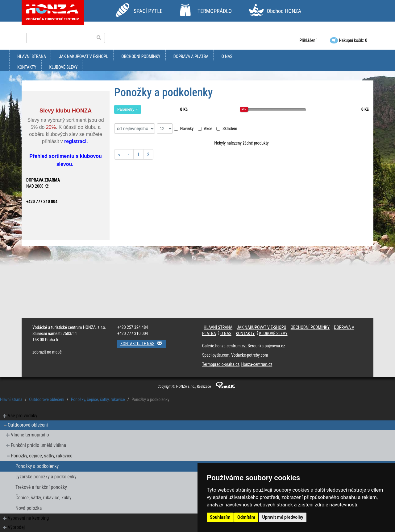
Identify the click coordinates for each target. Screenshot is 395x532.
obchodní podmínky (141, 56)
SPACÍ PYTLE (148, 11)
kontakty (27, 67)
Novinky (184, 129)
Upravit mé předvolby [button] (283, 517)
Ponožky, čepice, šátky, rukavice (98, 399)
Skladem (227, 129)
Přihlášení (308, 40)
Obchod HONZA (284, 11)
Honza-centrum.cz (257, 364)
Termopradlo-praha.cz (221, 364)
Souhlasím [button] (220, 517)
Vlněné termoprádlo (30, 435)
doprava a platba (191, 56)
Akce (205, 129)
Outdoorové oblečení (47, 399)
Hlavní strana (32, 56)
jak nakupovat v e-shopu (84, 56)
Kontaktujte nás (143, 344)
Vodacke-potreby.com (249, 355)
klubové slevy (64, 67)
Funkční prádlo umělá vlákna (38, 445)
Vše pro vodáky (23, 416)
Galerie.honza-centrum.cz (224, 346)
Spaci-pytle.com (216, 355)
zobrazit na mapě (47, 352)
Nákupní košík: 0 (349, 40)
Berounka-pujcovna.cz (266, 346)
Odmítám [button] (246, 517)
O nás (227, 56)
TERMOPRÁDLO (215, 11)
